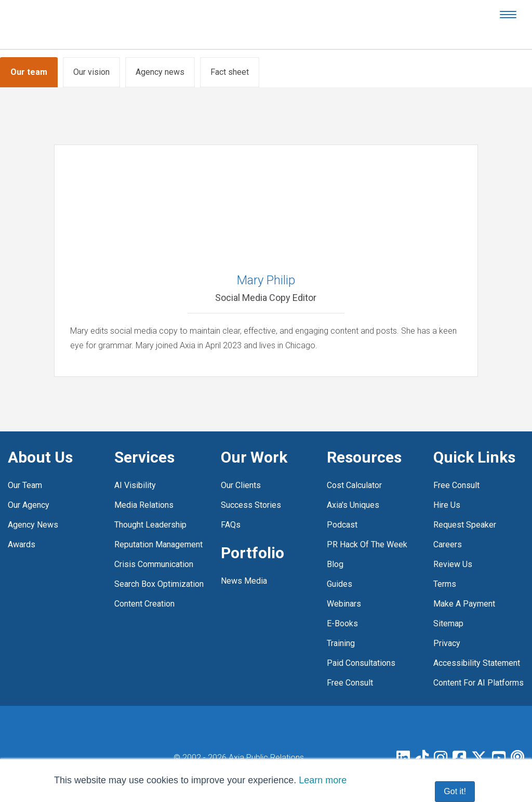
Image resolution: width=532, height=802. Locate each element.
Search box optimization (159, 584)
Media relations (144, 505)
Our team (29, 72)
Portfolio (252, 553)
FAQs (231, 525)
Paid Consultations (361, 663)
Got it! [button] (455, 791)
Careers (448, 544)
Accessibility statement (477, 663)
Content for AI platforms (478, 683)
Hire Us (447, 505)
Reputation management (158, 544)
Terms (445, 584)
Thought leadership (150, 525)
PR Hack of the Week (367, 544)
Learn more (323, 780)
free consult (350, 683)
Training (341, 643)
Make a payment (464, 604)
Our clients (241, 485)
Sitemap (448, 623)
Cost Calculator (354, 485)
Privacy (447, 643)
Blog (335, 564)
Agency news (160, 72)
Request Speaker (465, 525)
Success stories (251, 505)
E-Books (342, 623)
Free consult (456, 485)
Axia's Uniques (353, 505)
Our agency (29, 505)
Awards (22, 544)
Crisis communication (154, 564)
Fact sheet (230, 72)
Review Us (453, 564)
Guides (340, 584)
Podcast (342, 525)
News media (244, 581)
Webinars (344, 604)
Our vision (91, 72)
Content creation (144, 604)
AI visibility (135, 485)
